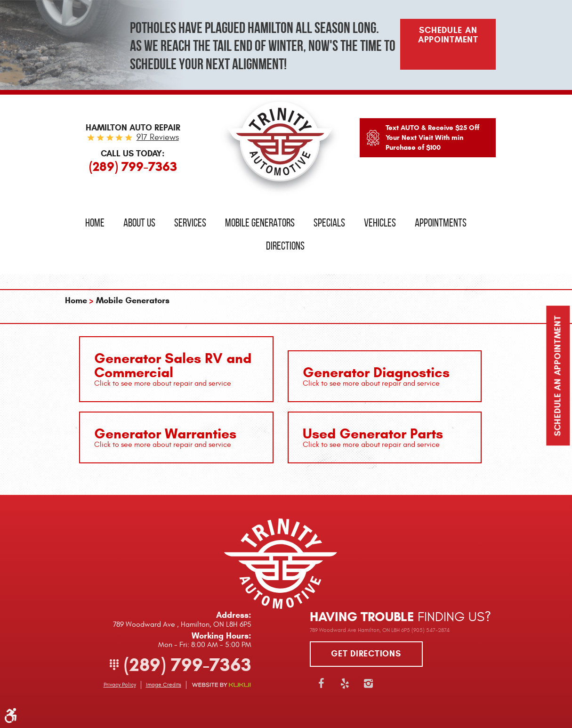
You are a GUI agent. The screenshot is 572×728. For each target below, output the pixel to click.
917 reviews (158, 137)
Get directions (366, 654)
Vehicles (380, 223)
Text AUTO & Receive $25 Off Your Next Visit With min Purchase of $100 (432, 138)
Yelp (345, 683)
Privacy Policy (120, 685)
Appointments (441, 223)
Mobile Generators (260, 223)
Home (95, 223)
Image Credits (164, 685)
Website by (221, 685)
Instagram (369, 683)
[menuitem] (95, 223)
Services (190, 223)
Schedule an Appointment (558, 376)
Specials (329, 223)
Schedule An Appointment (448, 35)
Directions (285, 246)
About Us (139, 223)
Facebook (322, 683)
